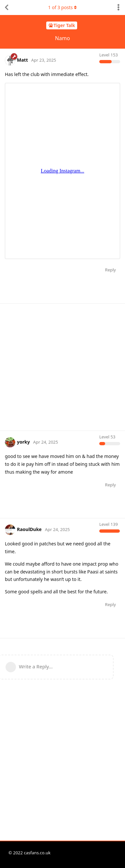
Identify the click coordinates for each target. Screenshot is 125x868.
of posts (62, 7)
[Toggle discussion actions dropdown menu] (118, 8)
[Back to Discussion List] (7, 8)
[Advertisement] (62, 366)
